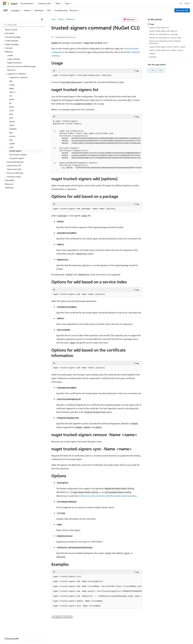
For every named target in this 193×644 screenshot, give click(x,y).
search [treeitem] (12, 125)
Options (152, 53)
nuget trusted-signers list (159, 27)
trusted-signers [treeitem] (15, 151)
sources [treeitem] (12, 136)
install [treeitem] (12, 99)
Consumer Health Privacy (74, 636)
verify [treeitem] (11, 147)
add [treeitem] (11, 81)
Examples (153, 57)
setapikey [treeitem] (13, 129)
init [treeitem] (10, 96)
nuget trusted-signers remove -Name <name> (168, 47)
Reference (70, 19)
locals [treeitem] (11, 107)
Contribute (46, 636)
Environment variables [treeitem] (18, 155)
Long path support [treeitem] (17, 158)
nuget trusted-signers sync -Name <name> (166, 50)
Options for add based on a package (163, 34)
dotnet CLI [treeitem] (11, 70)
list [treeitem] (10, 103)
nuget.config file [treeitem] (14, 59)
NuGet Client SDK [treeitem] (14, 169)
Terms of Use (94, 636)
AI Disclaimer (8, 636)
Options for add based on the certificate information (165, 42)
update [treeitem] (12, 143)
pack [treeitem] (11, 114)
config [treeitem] (12, 85)
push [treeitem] (11, 118)
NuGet (61, 19)
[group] (97, 146)
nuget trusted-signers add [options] (163, 31)
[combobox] (24, 25)
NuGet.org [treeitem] (9, 188)
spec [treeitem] (11, 140)
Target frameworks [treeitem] (14, 63)
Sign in (187, 3)
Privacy (56, 636)
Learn (54, 19)
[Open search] (181, 3)
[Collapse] (42, 19)
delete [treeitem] (12, 88)
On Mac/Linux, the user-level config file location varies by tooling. (108, 496)
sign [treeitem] (11, 133)
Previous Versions (23, 636)
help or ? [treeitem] (13, 92)
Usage (152, 24)
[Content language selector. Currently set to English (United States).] (15, 630)
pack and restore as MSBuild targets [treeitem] (22, 66)
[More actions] (139, 19)
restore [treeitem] (12, 121)
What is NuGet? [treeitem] (11, 30)
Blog (35, 636)
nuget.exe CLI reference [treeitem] (19, 77)
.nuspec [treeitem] (10, 55)
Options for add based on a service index (165, 38)
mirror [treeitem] (12, 110)
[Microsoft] (5, 3)
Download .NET (182, 10)
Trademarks (107, 636)
